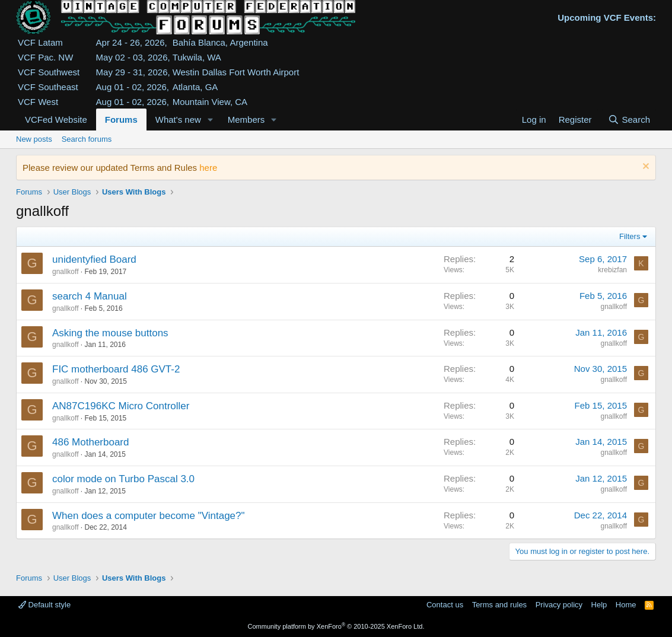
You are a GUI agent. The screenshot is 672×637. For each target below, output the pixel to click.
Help (599, 605)
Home (626, 605)
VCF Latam (40, 42)
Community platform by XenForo (336, 626)
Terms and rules (499, 605)
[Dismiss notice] (644, 168)
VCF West (38, 102)
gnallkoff (65, 272)
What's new (178, 120)
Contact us (445, 605)
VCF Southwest (49, 72)
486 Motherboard (90, 442)
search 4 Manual (90, 296)
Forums (121, 120)
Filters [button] (630, 236)
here (208, 168)
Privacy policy (559, 605)
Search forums (87, 139)
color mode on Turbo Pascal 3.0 (123, 479)
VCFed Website (56, 120)
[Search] (629, 120)
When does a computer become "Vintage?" (149, 516)
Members (246, 120)
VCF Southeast (48, 87)
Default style (44, 605)
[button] (211, 120)
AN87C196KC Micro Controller (121, 406)
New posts (34, 139)
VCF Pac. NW (45, 57)
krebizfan (612, 270)
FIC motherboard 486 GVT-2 (116, 369)
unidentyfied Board (94, 259)
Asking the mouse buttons (110, 333)
